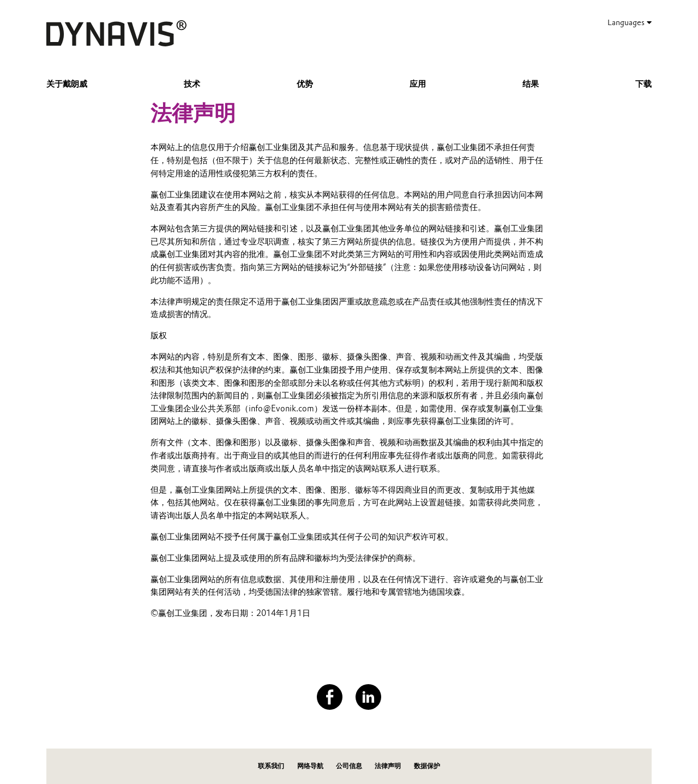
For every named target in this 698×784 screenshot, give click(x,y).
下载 (643, 84)
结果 (531, 84)
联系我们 (271, 766)
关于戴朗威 (67, 84)
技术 (192, 84)
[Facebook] (330, 697)
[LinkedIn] (368, 697)
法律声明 (388, 766)
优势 (305, 84)
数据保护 (427, 766)
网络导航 (310, 766)
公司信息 (349, 766)
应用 (418, 84)
